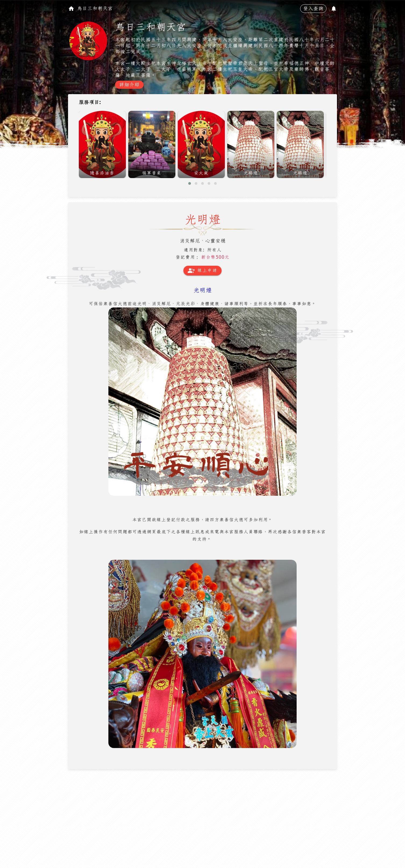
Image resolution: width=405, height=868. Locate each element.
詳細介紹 (129, 85)
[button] (190, 183)
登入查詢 (313, 9)
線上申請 (202, 271)
